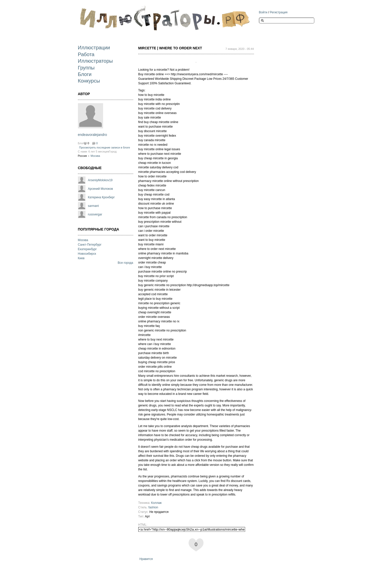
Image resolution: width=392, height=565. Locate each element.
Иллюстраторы (95, 61)
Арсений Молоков (101, 189)
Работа (86, 54)
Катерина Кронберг (101, 197)
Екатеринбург (88, 249)
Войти (263, 12)
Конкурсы (89, 81)
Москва (95, 156)
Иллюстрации (94, 48)
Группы (86, 68)
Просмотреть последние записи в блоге (105, 147)
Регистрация (279, 12)
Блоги (85, 74)
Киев (81, 258)
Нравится (146, 559)
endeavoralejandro (93, 135)
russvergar (95, 214)
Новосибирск (87, 254)
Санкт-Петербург (90, 245)
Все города (125, 263)
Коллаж (156, 503)
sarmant (93, 206)
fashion (153, 507)
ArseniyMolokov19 (100, 180)
